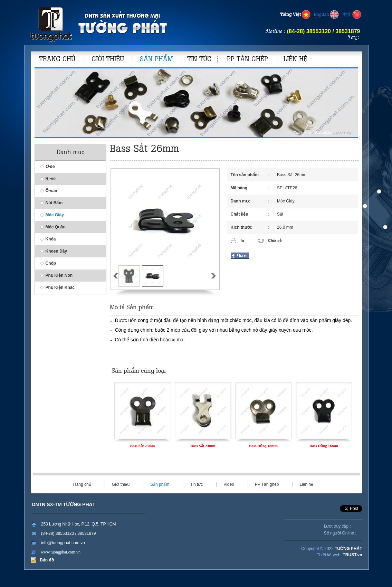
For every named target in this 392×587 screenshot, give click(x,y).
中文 (352, 15)
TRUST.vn (352, 555)
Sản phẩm (324, 133)
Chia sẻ (275, 240)
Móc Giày (286, 201)
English (327, 15)
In (242, 240)
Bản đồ (46, 560)
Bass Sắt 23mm (142, 446)
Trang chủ (303, 133)
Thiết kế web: (329, 555)
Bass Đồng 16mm (324, 446)
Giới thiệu (121, 484)
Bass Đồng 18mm (263, 446)
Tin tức (196, 484)
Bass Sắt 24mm (203, 446)
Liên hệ (306, 484)
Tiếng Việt (296, 15)
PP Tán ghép (267, 484)
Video (229, 484)
